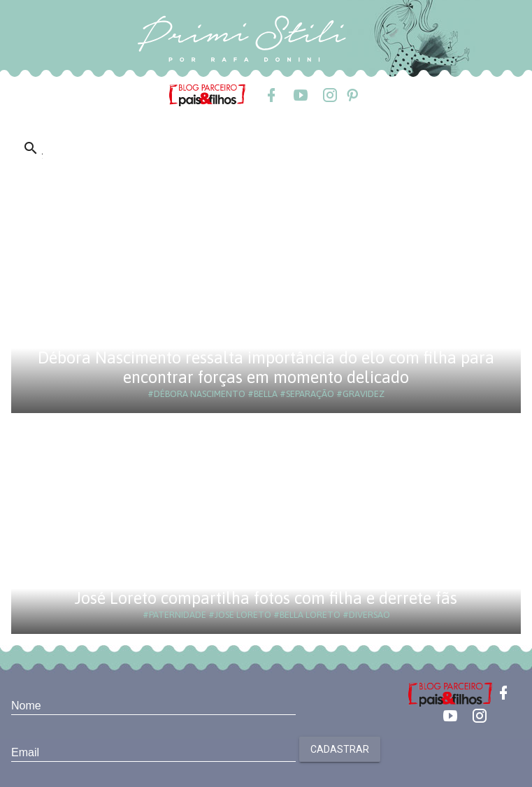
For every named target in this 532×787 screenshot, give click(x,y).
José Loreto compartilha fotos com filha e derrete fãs (266, 598)
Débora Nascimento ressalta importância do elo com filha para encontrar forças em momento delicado (266, 367)
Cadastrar (340, 749)
